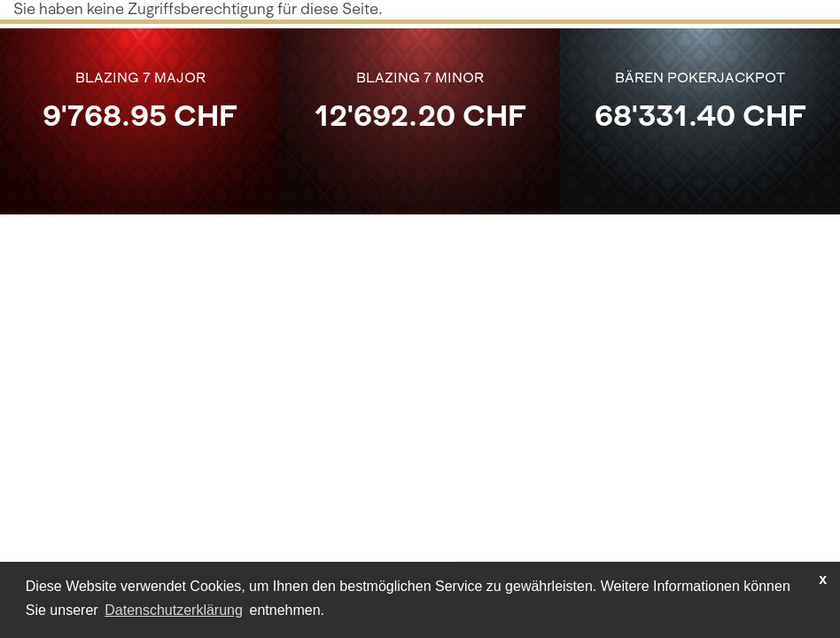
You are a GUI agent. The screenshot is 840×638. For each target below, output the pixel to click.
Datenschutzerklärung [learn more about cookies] (174, 610)
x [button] (823, 579)
